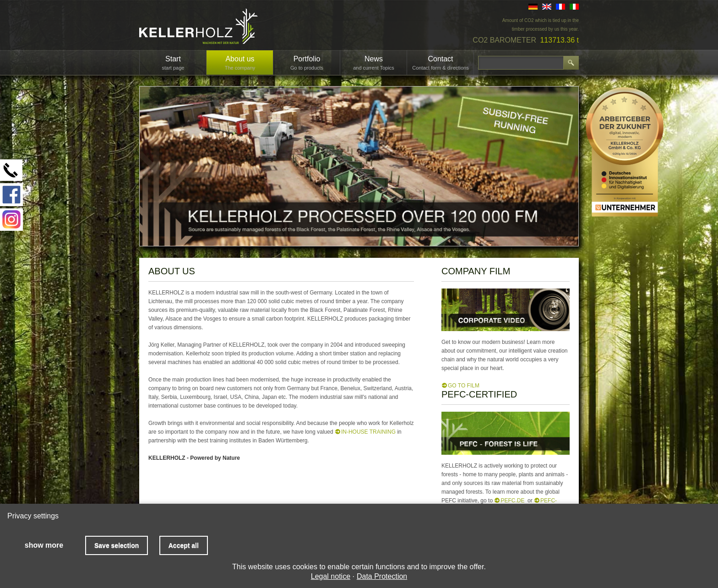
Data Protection (382, 576)
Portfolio (307, 63)
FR (560, 7)
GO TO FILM (464, 386)
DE (533, 7)
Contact (441, 63)
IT (574, 7)
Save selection (117, 545)
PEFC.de (512, 501)
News (374, 63)
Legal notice (331, 576)
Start (173, 63)
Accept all (184, 545)
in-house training (368, 432)
